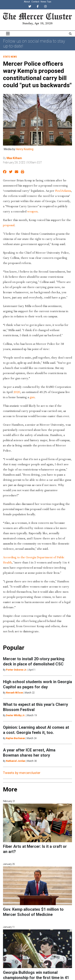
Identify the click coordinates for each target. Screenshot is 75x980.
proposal (9, 225)
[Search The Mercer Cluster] (70, 34)
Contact (35, 2)
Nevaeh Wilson (14, 693)
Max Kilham (14, 158)
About (27, 2)
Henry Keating (25, 149)
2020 (16, 392)
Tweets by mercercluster (22, 773)
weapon (32, 211)
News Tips (46, 2)
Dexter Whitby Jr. (16, 715)
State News (10, 57)
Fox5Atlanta (63, 191)
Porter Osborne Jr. (16, 670)
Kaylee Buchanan (15, 738)
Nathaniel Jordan (16, 761)
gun (32, 397)
